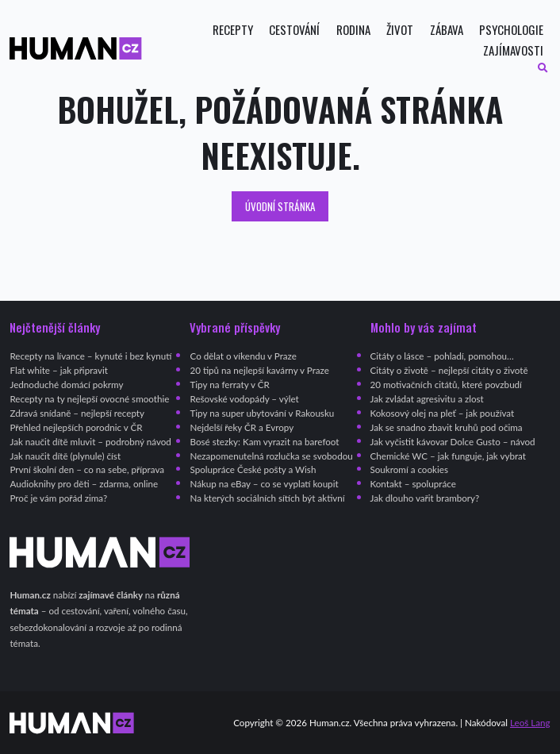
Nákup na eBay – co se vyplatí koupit (264, 484)
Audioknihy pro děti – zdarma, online (84, 484)
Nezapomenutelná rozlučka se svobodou (271, 456)
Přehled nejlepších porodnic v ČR (76, 427)
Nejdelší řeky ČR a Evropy (242, 427)
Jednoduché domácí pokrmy (66, 385)
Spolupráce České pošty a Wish (253, 469)
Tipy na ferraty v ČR (229, 385)
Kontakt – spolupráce (413, 484)
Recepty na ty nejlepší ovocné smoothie (89, 399)
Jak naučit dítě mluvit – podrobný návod (90, 442)
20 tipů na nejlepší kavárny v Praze (259, 370)
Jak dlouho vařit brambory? (425, 498)
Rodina (353, 30)
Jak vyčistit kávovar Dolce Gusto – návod (453, 442)
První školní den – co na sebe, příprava (87, 469)
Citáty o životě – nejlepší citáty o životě (449, 370)
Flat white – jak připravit (58, 370)
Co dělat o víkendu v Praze (243, 356)
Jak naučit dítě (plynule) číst (65, 456)
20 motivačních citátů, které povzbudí (446, 385)
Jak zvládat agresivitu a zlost (427, 399)
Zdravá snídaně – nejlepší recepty (77, 413)
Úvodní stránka (280, 206)
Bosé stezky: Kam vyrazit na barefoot (264, 442)
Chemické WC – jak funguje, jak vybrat (448, 456)
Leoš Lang (530, 723)
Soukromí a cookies (409, 469)
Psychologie (511, 30)
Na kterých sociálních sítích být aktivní (267, 498)
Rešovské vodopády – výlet (244, 399)
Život (400, 30)
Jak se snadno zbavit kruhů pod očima (447, 427)
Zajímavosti (513, 50)
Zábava (447, 30)
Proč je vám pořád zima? (58, 498)
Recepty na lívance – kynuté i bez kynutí (90, 356)
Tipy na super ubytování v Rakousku (262, 413)
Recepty (233, 30)
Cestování (294, 30)
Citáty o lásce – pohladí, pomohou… (442, 356)
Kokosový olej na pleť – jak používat (443, 413)
